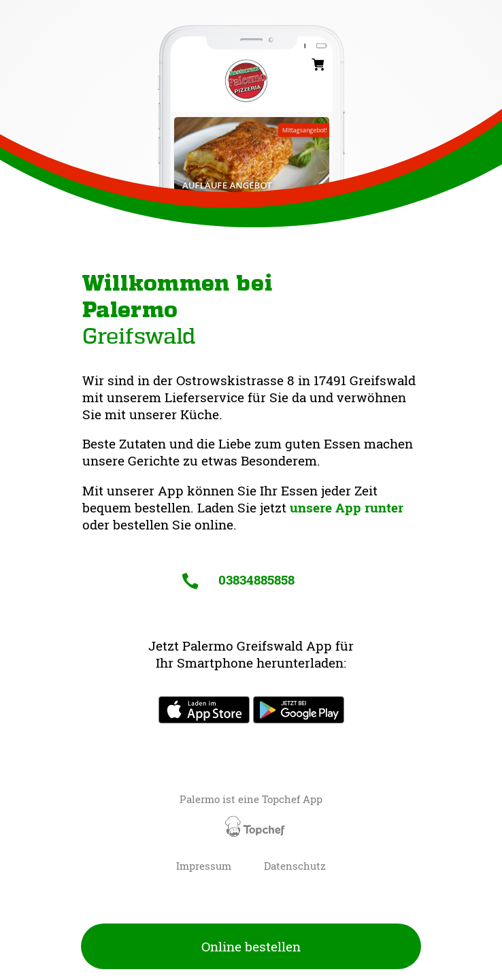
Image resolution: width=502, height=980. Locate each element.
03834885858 (238, 579)
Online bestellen (251, 946)
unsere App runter (347, 507)
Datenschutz (295, 866)
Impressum (204, 866)
